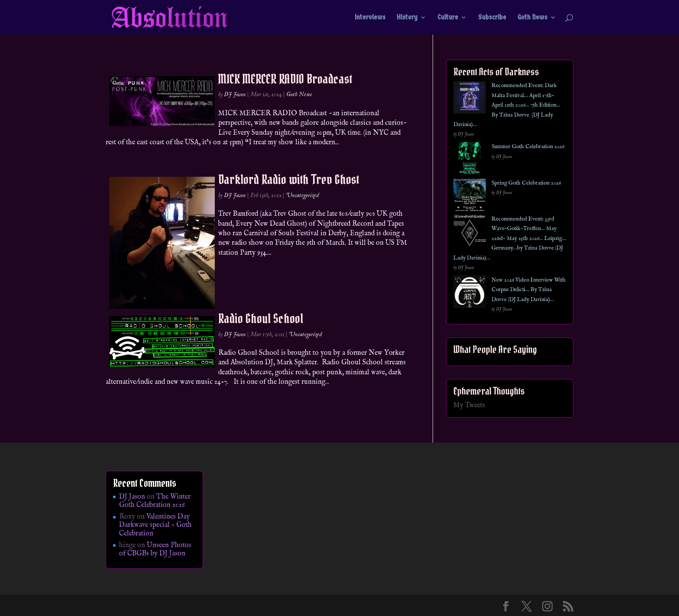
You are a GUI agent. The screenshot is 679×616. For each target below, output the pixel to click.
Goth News (532, 18)
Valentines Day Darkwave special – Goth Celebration (155, 525)
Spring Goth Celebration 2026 (526, 183)
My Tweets (469, 405)
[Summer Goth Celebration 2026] (470, 160)
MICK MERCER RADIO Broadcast (285, 79)
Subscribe (492, 18)
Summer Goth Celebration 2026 (528, 147)
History (407, 18)
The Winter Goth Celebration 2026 (155, 501)
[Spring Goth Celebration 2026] (470, 196)
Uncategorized (302, 195)
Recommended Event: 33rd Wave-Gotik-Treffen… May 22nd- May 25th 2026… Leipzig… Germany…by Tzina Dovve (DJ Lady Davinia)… (510, 238)
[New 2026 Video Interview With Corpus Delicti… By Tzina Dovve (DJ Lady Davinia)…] (470, 293)
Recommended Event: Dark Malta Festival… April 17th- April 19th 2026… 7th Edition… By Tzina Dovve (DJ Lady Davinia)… (507, 105)
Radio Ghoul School (261, 318)
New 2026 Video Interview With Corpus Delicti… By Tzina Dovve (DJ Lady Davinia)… (529, 290)
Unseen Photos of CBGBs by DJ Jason (155, 550)
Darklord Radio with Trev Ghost (289, 179)
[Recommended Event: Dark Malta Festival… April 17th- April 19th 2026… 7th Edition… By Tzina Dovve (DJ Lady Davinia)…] (470, 99)
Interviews (370, 18)
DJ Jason (235, 94)
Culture (448, 18)
